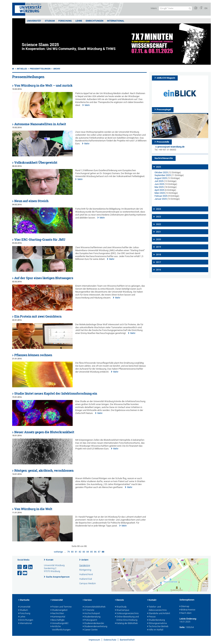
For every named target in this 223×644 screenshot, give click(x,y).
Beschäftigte (57, 620)
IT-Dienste (89, 610)
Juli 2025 (159, 181)
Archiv (57, 69)
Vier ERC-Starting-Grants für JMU (40, 240)
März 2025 (160, 193)
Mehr (87, 105)
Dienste (119, 600)
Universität (34, 21)
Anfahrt (85, 560)
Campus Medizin (88, 583)
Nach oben (185, 613)
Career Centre (90, 630)
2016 (159, 270)
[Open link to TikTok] (25, 567)
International (116, 21)
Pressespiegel (164, 109)
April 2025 (159, 190)
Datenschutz (110, 640)
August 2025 (161, 178)
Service (87, 600)
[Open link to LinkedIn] (31, 567)
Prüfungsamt (90, 620)
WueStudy (121, 607)
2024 (159, 209)
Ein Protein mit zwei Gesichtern (38, 316)
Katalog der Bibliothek (126, 623)
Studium (50, 21)
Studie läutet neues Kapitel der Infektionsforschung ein (56, 393)
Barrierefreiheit (127, 640)
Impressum (94, 640)
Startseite (24, 600)
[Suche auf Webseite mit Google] (175, 8)
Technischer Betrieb (158, 627)
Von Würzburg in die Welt (33, 509)
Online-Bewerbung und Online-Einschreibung (127, 619)
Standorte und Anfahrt (159, 614)
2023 (159, 217)
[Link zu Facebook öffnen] (20, 573)
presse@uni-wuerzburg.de (171, 147)
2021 (159, 232)
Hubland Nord (86, 574)
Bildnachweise (187, 610)
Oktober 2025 (161, 172)
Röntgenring (85, 570)
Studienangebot (59, 610)
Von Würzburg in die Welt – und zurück (43, 85)
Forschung (65, 21)
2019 (159, 247)
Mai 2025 (159, 187)
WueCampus (122, 610)
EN (206, 8)
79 (68, 552)
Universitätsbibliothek (94, 607)
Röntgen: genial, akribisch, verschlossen (44, 471)
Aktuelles (22, 69)
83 (84, 552)
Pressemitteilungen (40, 69)
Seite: (182, 627)
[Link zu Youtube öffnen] (25, 573)
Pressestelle (163, 142)
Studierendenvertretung (95, 627)
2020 (159, 239)
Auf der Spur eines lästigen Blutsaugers (44, 278)
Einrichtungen (95, 21)
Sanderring (85, 565)
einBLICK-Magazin (166, 78)
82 (80, 552)
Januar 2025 (161, 199)
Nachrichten (57, 614)
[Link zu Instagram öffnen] (20, 567)
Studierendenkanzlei (93, 623)
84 (88, 552)
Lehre (79, 21)
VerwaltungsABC (59, 623)
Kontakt (50, 560)
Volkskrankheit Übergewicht (36, 163)
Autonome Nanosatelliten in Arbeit (40, 124)
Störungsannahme (157, 623)
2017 (159, 262)
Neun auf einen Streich (31, 201)
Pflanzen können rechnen (33, 355)
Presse (151, 617)
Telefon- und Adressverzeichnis (157, 609)
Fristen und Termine (61, 607)
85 (91, 552)
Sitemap (184, 607)
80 (72, 552)
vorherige (58, 552)
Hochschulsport (91, 614)
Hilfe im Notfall (155, 630)
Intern (154, 8)
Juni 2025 (159, 184)
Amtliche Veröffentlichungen (61, 628)
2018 (159, 255)
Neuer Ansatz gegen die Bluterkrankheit (44, 432)
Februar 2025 (161, 196)
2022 (159, 224)
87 (99, 552)
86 (95, 552)
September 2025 (163, 175)
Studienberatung (92, 617)
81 (76, 552)
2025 (159, 167)
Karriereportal (58, 617)
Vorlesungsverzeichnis (127, 614)
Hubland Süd (86, 579)
